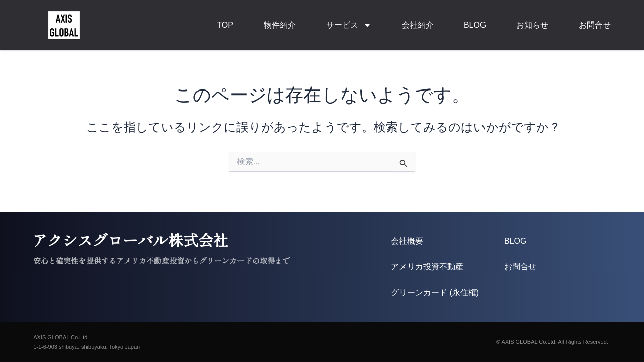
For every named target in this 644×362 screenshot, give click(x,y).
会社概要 (407, 241)
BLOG (475, 25)
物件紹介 (280, 25)
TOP (225, 25)
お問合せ (595, 25)
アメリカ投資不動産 (427, 267)
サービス (349, 25)
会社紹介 (418, 25)
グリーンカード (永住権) (435, 292)
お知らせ (532, 25)
